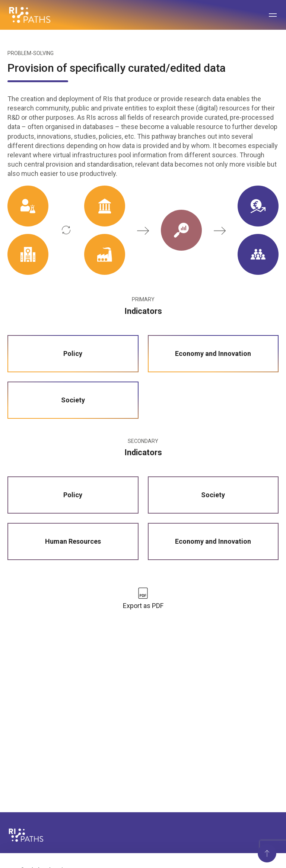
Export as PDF (143, 606)
